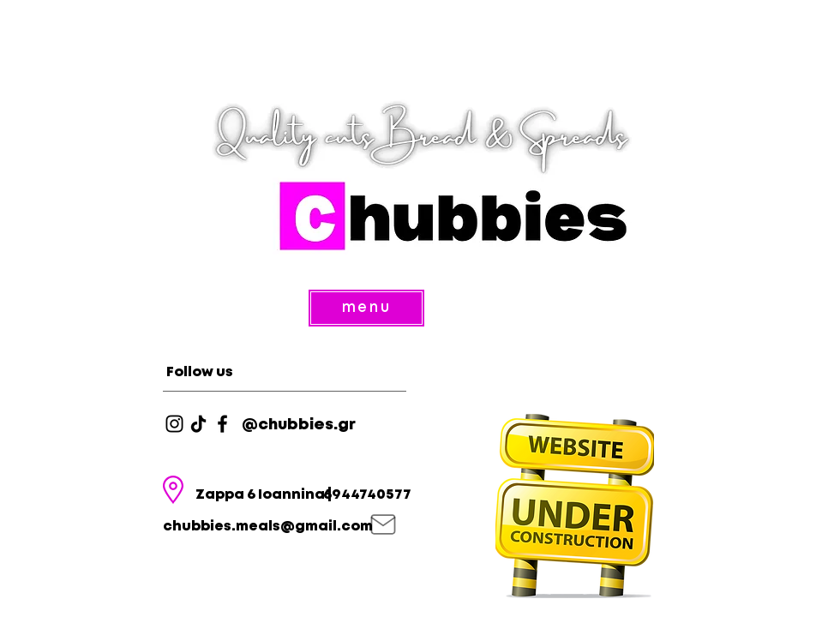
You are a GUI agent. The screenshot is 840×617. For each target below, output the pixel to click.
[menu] (366, 308)
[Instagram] (174, 424)
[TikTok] (198, 424)
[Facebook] (222, 424)
